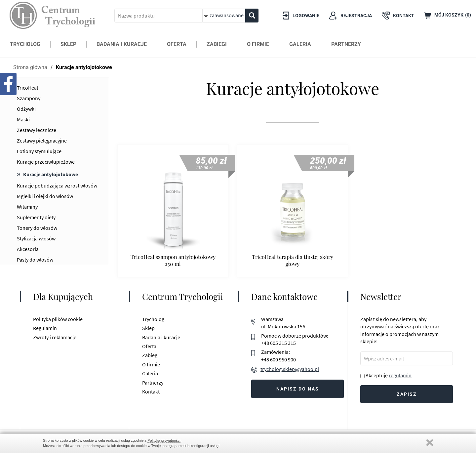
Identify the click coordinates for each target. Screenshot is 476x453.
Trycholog (153, 319)
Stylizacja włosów (36, 238)
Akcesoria (28, 249)
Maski (23, 119)
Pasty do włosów (35, 260)
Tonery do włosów (37, 228)
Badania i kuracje (161, 337)
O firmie (151, 364)
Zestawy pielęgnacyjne (42, 141)
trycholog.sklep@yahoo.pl (290, 369)
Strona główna (30, 67)
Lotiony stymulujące (39, 151)
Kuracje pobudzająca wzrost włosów (57, 185)
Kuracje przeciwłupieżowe (46, 162)
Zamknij (430, 443)
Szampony (29, 98)
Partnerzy (153, 383)
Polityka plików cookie (58, 319)
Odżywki (26, 109)
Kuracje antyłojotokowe (84, 67)
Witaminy (27, 207)
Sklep (148, 328)
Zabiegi (150, 355)
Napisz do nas (298, 389)
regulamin (400, 375)
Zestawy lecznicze (37, 130)
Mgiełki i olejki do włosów (45, 196)
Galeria (150, 373)
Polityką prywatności (164, 440)
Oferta (149, 346)
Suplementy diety (36, 217)
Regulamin (45, 328)
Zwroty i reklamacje (55, 337)
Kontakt (151, 391)
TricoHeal (27, 88)
